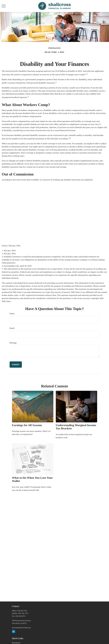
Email (12, 328)
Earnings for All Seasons (27, 425)
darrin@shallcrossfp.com (21, 628)
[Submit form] (16, 365)
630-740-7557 (23, 613)
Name (12, 313)
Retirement (16, 643)
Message (13, 343)
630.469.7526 (22, 611)
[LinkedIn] (14, 631)
